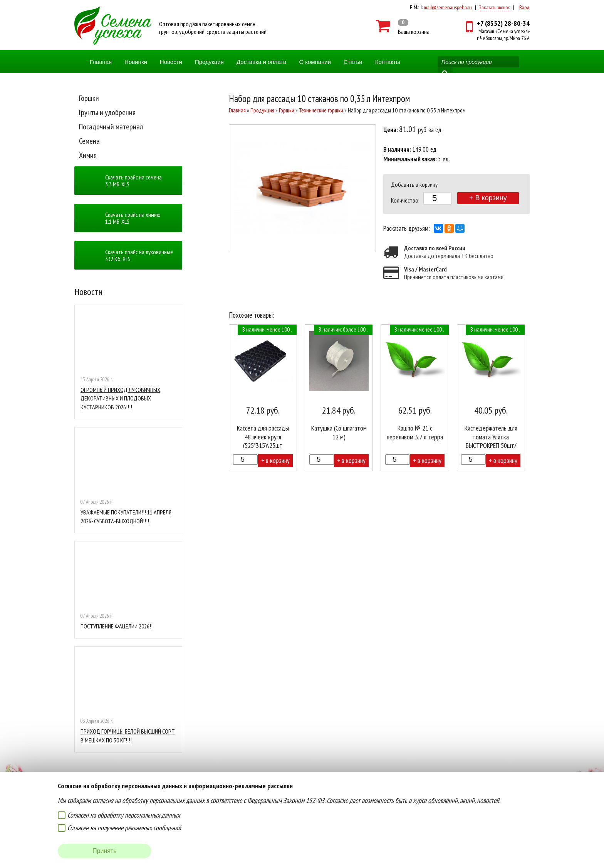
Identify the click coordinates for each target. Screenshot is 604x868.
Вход (524, 7)
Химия (88, 155)
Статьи (353, 62)
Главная (101, 62)
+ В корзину (488, 198)
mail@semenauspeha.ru (448, 7)
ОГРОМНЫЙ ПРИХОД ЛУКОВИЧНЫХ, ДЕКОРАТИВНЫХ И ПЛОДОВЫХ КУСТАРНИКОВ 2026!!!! (121, 398)
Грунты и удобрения (107, 112)
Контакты (388, 62)
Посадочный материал (111, 127)
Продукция (209, 62)
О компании (315, 62)
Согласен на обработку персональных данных (124, 815)
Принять (105, 851)
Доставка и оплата (261, 62)
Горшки (89, 98)
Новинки (136, 62)
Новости (171, 62)
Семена (89, 141)
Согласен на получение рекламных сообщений (124, 828)
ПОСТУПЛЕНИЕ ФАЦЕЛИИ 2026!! (117, 626)
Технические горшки (321, 110)
